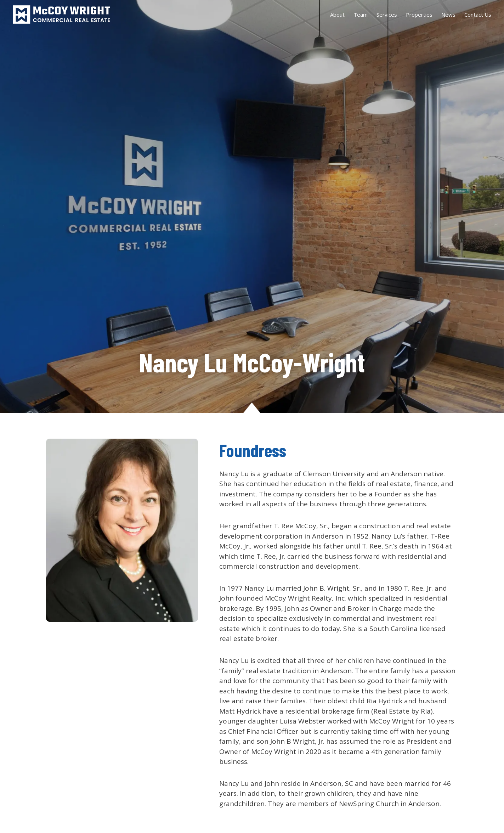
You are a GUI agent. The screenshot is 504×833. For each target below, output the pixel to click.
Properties (419, 15)
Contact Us (478, 15)
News (448, 15)
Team (361, 15)
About (337, 15)
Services (387, 15)
